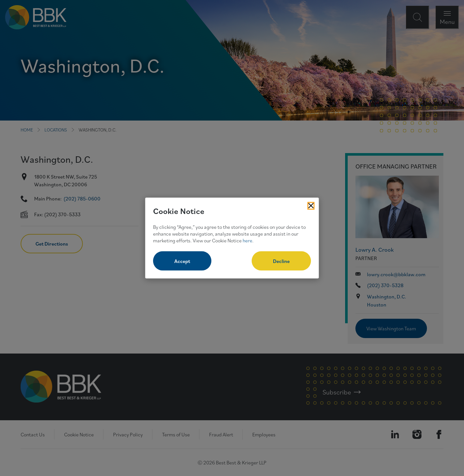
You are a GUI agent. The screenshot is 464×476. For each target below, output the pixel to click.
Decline (281, 261)
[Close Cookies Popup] (311, 206)
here (247, 240)
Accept (182, 261)
